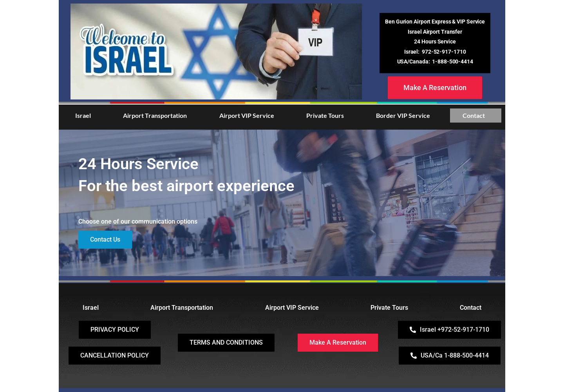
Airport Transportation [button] (155, 115)
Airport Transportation (182, 308)
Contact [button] (474, 115)
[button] (85, 116)
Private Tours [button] (325, 115)
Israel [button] (83, 115)
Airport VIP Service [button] (247, 115)
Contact (471, 308)
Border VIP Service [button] (403, 115)
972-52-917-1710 (444, 52)
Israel (91, 308)
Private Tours (389, 308)
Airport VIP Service (292, 308)
